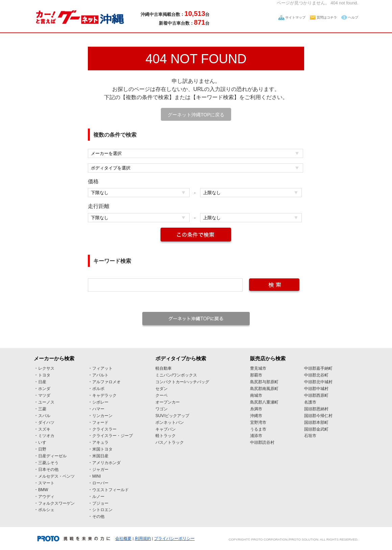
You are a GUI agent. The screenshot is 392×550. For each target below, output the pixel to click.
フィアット (102, 368)
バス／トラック (170, 442)
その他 (98, 517)
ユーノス (46, 402)
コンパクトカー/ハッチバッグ (182, 382)
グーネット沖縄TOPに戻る (196, 115)
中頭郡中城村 (316, 389)
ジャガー (100, 469)
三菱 (42, 409)
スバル (44, 416)
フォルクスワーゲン (56, 503)
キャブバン (166, 429)
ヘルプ (353, 17)
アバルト (100, 375)
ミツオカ (46, 436)
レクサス (46, 368)
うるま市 (258, 429)
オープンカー (168, 402)
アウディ (46, 497)
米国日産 (100, 456)
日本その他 (48, 469)
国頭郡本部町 (316, 422)
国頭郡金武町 (316, 429)
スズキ (44, 429)
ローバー (100, 483)
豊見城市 (258, 368)
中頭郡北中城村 (318, 382)
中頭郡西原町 (316, 395)
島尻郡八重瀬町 (264, 402)
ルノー (98, 497)
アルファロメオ (106, 382)
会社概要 (123, 538)
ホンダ (44, 389)
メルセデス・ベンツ (56, 476)
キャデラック (104, 395)
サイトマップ (295, 17)
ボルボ (98, 389)
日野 (42, 449)
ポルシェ (46, 510)
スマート (46, 483)
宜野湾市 (258, 422)
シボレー (100, 402)
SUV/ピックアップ (172, 416)
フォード (100, 422)
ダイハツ (46, 422)
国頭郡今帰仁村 (318, 416)
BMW (43, 490)
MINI (96, 476)
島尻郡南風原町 (264, 389)
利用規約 (143, 538)
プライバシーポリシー (174, 538)
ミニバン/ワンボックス (176, 375)
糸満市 (256, 409)
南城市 (256, 395)
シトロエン (102, 510)
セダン (162, 389)
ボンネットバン (170, 422)
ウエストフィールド (111, 490)
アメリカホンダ (106, 463)
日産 (42, 382)
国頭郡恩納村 (316, 409)
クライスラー (104, 429)
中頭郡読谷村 (262, 442)
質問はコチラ (327, 17)
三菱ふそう (48, 463)
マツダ (44, 395)
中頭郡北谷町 (316, 375)
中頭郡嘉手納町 (318, 368)
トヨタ (44, 375)
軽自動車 (164, 368)
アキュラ (100, 442)
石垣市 (310, 436)
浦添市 (256, 436)
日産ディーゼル (52, 456)
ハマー (98, 409)
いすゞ (44, 442)
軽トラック (166, 436)
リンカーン (102, 416)
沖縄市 (256, 416)
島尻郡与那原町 (264, 382)
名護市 (310, 402)
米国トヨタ (102, 449)
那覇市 (256, 375)
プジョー (100, 503)
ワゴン (162, 409)
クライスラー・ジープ (113, 436)
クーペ (162, 395)
